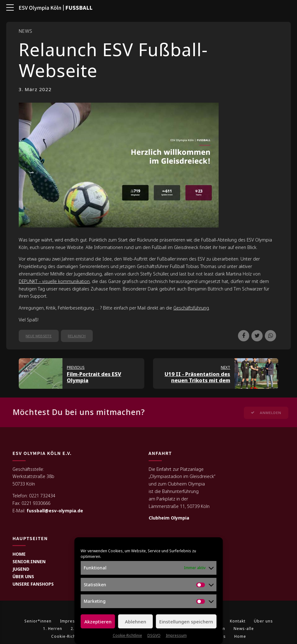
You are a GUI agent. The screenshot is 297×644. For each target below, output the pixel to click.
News (26, 31)
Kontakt (238, 621)
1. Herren (53, 629)
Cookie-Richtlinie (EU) (73, 637)
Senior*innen (38, 621)
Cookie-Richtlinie (127, 635)
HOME (19, 554)
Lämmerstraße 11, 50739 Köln (179, 507)
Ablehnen (136, 622)
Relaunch (77, 336)
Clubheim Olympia (169, 518)
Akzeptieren (98, 622)
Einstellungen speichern (186, 622)
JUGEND (21, 569)
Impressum (176, 635)
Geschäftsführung (191, 308)
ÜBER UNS (23, 577)
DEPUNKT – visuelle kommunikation (54, 281)
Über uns (263, 621)
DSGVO (154, 635)
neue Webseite (39, 336)
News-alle (244, 629)
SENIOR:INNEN (29, 562)
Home (240, 637)
